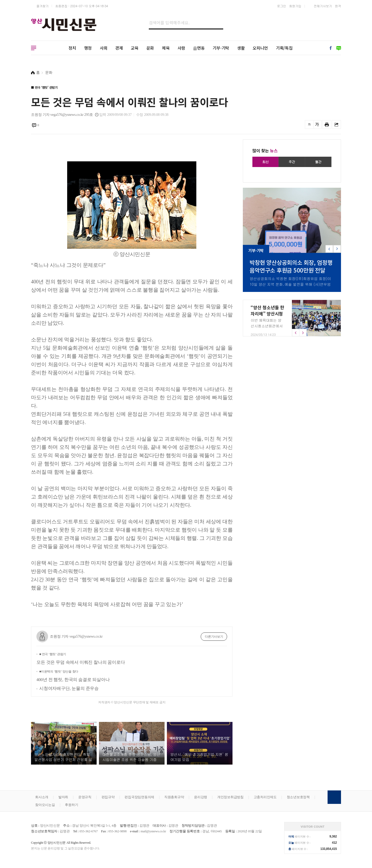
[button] (337, 249)
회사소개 (42, 797)
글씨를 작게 (309, 124)
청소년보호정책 (298, 797)
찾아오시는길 (45, 805)
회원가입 (295, 6)
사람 (181, 48)
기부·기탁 (221, 48)
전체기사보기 (323, 6)
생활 (241, 48)
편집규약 (108, 797)
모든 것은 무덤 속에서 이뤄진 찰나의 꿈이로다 (81, 659)
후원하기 (71, 805)
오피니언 (260, 48)
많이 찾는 (265, 150)
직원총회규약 (174, 797)
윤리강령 (201, 797)
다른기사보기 (214, 637)
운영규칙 (85, 797)
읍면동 (199, 48)
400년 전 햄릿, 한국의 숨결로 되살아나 (73, 676)
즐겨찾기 (42, 6)
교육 (135, 48)
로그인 (281, 6)
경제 (119, 48)
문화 (150, 48)
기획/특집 (284, 48)
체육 (166, 48)
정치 (72, 48)
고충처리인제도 (265, 797)
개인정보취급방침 (230, 797)
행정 (88, 48)
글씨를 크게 (317, 124)
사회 (104, 48)
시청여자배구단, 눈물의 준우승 (69, 688)
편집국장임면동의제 (139, 797)
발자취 (63, 797)
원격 (338, 6)
